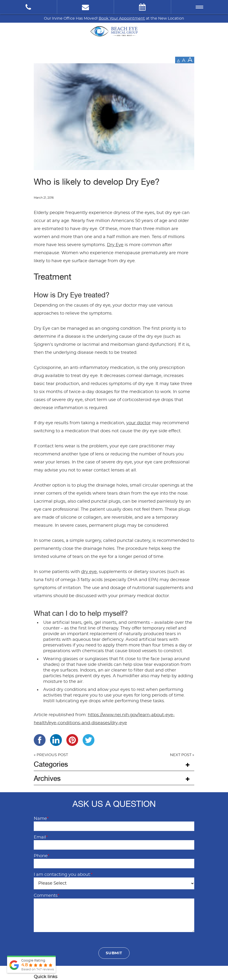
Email (41, 837)
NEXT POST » (182, 755)
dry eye (89, 572)
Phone (42, 856)
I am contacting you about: (63, 875)
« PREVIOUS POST (51, 755)
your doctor (138, 423)
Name (41, 819)
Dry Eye (115, 245)
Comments (46, 896)
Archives (47, 779)
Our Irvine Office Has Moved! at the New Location (114, 18)
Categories (51, 764)
